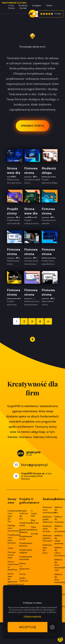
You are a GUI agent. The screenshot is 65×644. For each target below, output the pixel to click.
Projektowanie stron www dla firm (9, 516)
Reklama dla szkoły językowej (56, 539)
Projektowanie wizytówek (21, 558)
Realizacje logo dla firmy (44, 549)
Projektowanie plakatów (21, 531)
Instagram (37, 5)
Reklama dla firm (56, 510)
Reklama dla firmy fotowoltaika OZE (56, 565)
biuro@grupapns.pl (34, 465)
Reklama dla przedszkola (56, 529)
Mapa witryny (32, 528)
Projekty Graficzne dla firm (21, 515)
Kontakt (32, 534)
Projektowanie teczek (21, 538)
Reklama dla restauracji (56, 519)
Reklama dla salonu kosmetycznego (56, 551)
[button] (51, 14)
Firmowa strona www (9, 555)
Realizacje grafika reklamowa (44, 519)
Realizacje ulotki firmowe (44, 529)
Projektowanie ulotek (21, 524)
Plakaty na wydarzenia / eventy (21, 569)
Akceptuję (28, 627)
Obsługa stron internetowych (9, 528)
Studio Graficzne (21, 579)
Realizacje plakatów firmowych (44, 538)
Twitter (49, 5)
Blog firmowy (32, 521)
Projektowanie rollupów (21, 551)
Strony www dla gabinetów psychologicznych (9, 579)
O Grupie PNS (32, 513)
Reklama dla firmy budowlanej (56, 578)
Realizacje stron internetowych (44, 510)
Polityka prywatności (32, 616)
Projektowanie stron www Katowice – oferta (9, 541)
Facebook (23, 5)
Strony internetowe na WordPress (9, 566)
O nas (11, 5)
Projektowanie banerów (21, 544)
